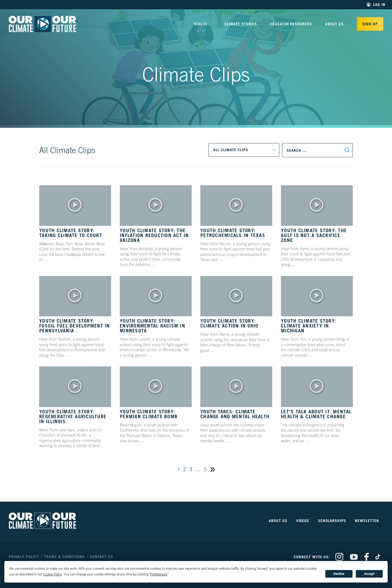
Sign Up (370, 24)
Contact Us (102, 557)
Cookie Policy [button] (53, 574)
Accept (369, 574)
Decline (339, 574)
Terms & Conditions (65, 557)
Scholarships (332, 521)
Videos (303, 521)
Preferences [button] (159, 574)
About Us (334, 24)
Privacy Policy (24, 557)
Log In (379, 5)
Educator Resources (291, 24)
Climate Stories (241, 24)
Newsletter (367, 521)
